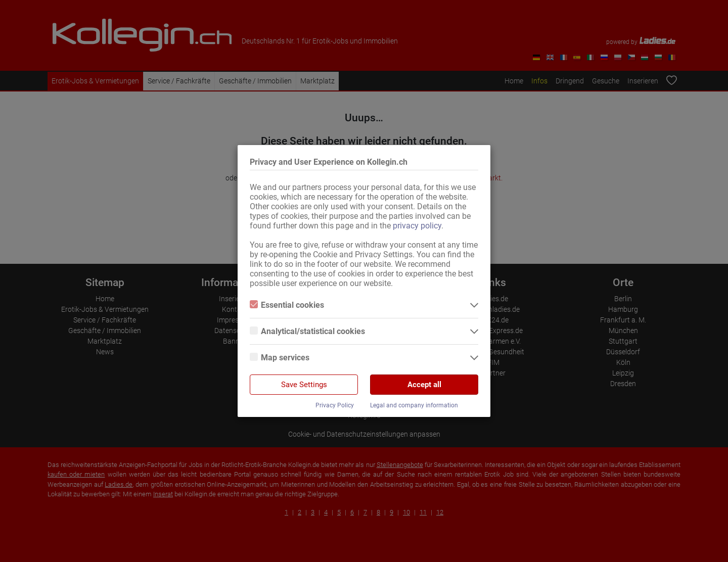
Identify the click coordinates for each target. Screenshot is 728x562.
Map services (280, 358)
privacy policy (417, 226)
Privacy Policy (335, 405)
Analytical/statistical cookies (307, 331)
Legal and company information (414, 405)
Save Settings (304, 385)
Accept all (424, 385)
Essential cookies (287, 305)
